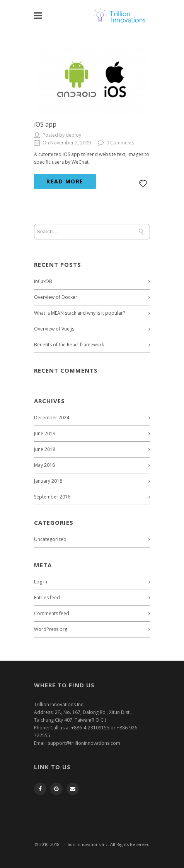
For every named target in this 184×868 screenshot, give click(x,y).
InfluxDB (43, 281)
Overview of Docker (56, 297)
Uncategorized (50, 539)
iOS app (45, 124)
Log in (41, 582)
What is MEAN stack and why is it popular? (79, 313)
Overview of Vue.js (54, 329)
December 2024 (52, 418)
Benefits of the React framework (69, 345)
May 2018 (44, 465)
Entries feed (47, 598)
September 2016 (52, 497)
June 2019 (45, 433)
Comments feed (52, 613)
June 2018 (45, 449)
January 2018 (48, 481)
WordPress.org (51, 629)
